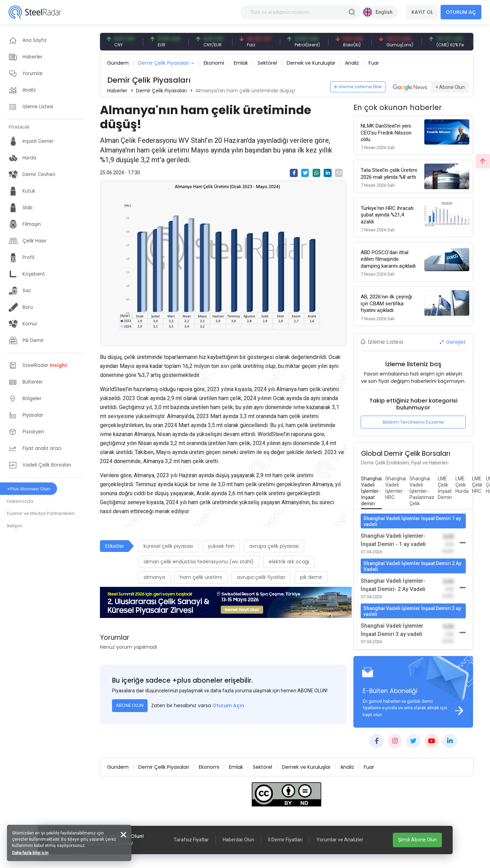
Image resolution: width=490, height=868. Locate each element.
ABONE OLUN (130, 705)
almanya (154, 577)
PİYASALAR (19, 127)
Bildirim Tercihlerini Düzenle (413, 422)
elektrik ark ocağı (289, 562)
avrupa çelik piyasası (274, 546)
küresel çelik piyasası (168, 546)
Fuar (374, 63)
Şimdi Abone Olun (417, 840)
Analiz (352, 63)
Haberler (117, 91)
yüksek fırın (221, 546)
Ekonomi (214, 63)
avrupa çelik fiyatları (261, 577)
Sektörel (267, 63)
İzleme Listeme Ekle (358, 87)
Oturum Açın (228, 705)
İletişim (15, 526)
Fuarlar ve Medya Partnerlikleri (41, 513)
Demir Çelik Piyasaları (164, 63)
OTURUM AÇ (461, 12)
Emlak (241, 63)
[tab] (371, 491)
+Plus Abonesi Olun (29, 489)
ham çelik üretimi (201, 577)
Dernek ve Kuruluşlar (311, 63)
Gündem (118, 63)
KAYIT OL (422, 12)
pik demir (311, 577)
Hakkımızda (20, 501)
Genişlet (453, 342)
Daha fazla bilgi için (30, 853)
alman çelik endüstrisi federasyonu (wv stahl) (199, 562)
